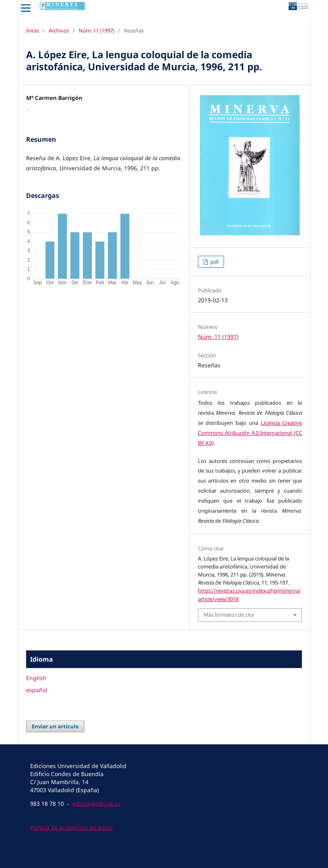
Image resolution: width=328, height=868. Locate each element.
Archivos (59, 31)
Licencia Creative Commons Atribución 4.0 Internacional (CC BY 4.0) (250, 433)
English (36, 678)
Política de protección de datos (71, 828)
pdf (214, 262)
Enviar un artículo (55, 726)
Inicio (33, 31)
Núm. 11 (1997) (97, 31)
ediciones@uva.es (96, 804)
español (37, 690)
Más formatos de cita (229, 615)
